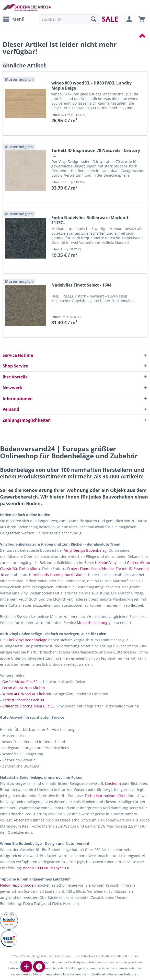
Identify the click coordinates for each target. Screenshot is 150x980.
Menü (14, 18)
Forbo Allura (29, 569)
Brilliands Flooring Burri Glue (57, 575)
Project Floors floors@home (90, 569)
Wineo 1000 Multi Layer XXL (47, 868)
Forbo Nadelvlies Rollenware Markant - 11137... (91, 220)
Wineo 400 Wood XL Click (24, 694)
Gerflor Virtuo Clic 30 (20, 682)
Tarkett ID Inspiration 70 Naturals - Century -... (96, 153)
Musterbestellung (92, 623)
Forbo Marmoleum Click (105, 796)
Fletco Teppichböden (18, 885)
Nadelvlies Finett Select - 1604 (81, 285)
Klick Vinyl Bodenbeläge (27, 640)
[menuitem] (14, 19)
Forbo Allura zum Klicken (24, 688)
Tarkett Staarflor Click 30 (23, 700)
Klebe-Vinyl (108, 563)
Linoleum (113, 783)
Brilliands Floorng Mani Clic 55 (28, 706)
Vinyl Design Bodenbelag (85, 550)
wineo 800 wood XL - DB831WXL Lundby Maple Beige (91, 86)
